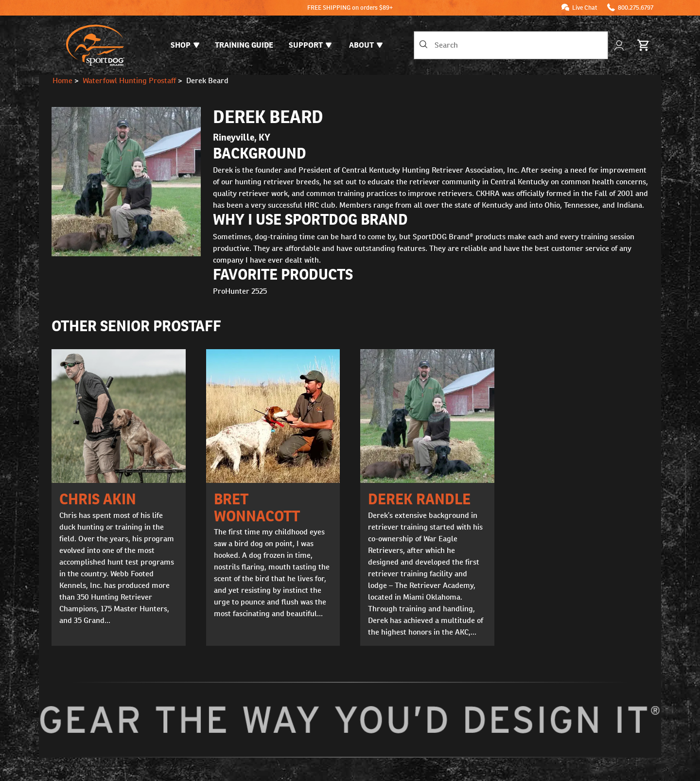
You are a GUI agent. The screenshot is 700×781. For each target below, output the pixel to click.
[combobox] (511, 45)
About (366, 45)
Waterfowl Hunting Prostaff (129, 80)
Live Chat (585, 8)
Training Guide (244, 45)
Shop (185, 45)
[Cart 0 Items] (644, 45)
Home (62, 80)
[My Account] (620, 45)
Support (310, 45)
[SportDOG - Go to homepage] (95, 45)
